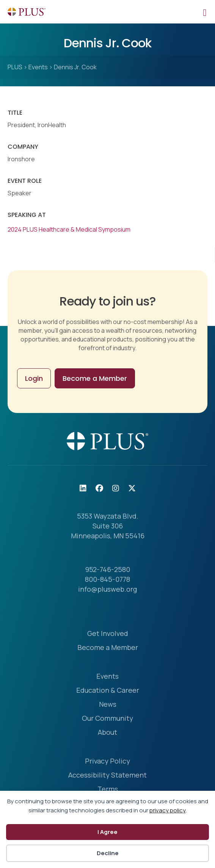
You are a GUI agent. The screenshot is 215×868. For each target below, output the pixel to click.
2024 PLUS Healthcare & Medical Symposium (69, 229)
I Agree (107, 832)
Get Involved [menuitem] (108, 634)
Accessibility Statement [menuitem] (107, 775)
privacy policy (168, 810)
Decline (108, 853)
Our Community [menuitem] (107, 719)
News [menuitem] (108, 705)
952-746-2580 (108, 569)
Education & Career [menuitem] (108, 691)
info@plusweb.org (107, 589)
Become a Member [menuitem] (108, 648)
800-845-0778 (107, 579)
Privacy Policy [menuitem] (107, 761)
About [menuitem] (107, 733)
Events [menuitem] (107, 677)
